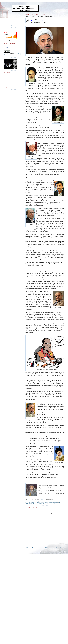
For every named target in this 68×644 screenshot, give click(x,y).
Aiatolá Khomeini (52, 501)
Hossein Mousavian (50, 502)
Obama (45, 503)
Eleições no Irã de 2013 (31, 502)
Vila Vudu (59, 503)
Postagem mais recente (30, 547)
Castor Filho (6, 45)
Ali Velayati (60, 501)
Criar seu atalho (7, 47)
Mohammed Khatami (38, 503)
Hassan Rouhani (41, 502)
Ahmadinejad (35, 501)
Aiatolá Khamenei (43, 501)
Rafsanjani (54, 503)
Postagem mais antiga (60, 547)
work (7, 53)
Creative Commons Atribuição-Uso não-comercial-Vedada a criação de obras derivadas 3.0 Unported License (13, 55)
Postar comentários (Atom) (34, 550)
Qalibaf (49, 503)
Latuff (57, 502)
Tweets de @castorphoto (8, 26)
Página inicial (45, 547)
